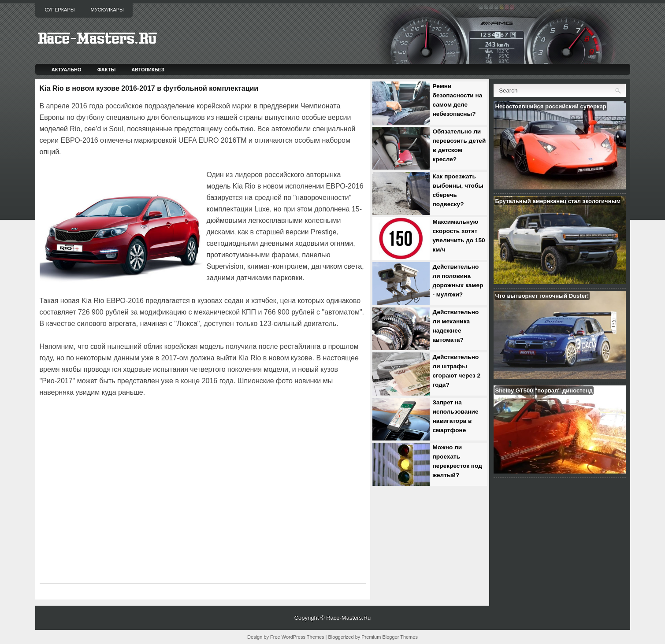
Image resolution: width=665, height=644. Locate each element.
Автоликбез (148, 70)
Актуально (67, 70)
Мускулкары (107, 10)
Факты (107, 70)
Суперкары (60, 10)
